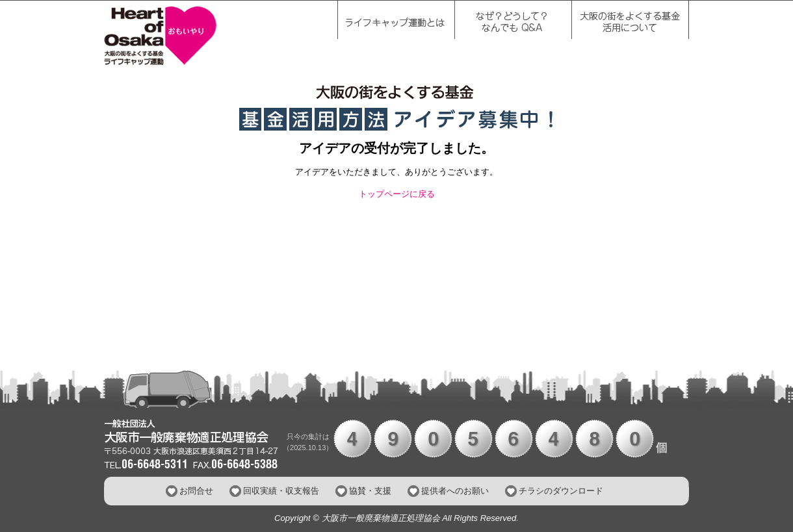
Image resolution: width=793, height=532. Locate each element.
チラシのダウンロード (561, 491)
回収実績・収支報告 (281, 491)
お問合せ (196, 491)
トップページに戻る (397, 194)
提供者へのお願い (455, 491)
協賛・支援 (370, 491)
